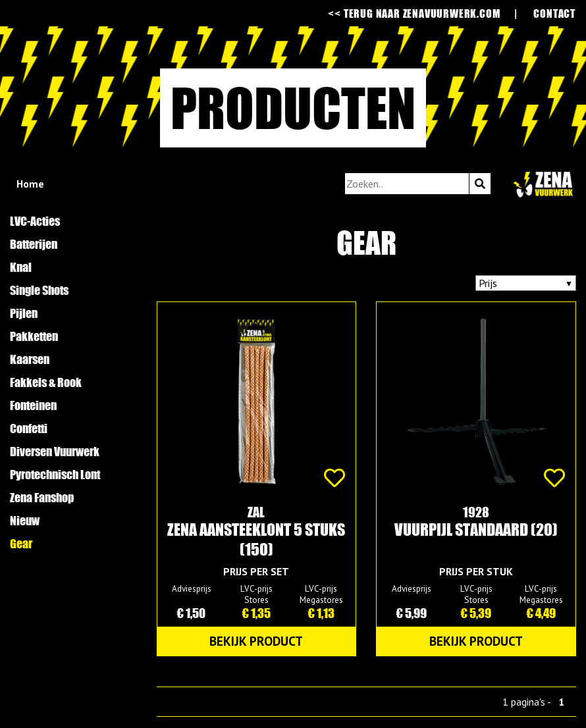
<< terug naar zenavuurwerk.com (414, 13)
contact (554, 13)
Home (30, 184)
